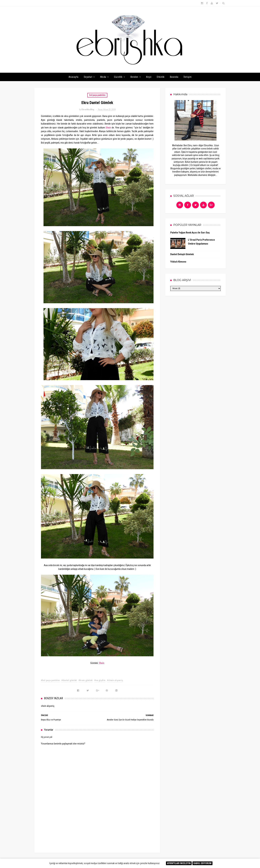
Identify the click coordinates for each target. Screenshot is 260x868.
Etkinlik (161, 77)
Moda (103, 77)
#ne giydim (100, 680)
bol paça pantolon (97, 95)
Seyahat (88, 77)
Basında (174, 77)
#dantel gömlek (69, 680)
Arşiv (149, 77)
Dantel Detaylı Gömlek (182, 254)
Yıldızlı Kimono (178, 262)
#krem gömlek (86, 680)
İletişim (188, 77)
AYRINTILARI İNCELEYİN (179, 863)
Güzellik (118, 77)
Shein (108, 128)
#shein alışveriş (115, 680)
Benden (134, 77)
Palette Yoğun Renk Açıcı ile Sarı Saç (190, 233)
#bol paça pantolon (50, 680)
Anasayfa (73, 77)
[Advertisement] (97, 822)
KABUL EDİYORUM (202, 863)
